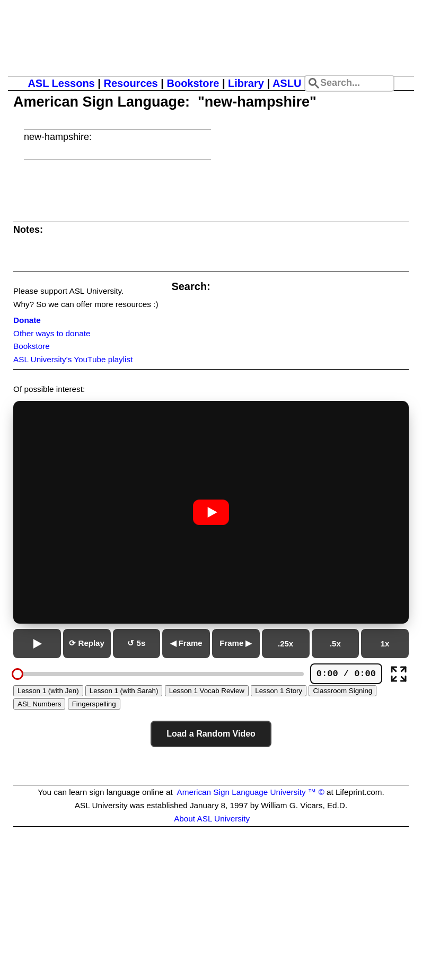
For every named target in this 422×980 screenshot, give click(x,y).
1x (385, 644)
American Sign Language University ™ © (250, 792)
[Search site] (349, 83)
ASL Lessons (61, 83)
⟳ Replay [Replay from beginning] (86, 643)
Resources (130, 83)
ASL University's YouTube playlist (73, 359)
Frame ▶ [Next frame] (236, 643)
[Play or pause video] (211, 512)
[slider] (17, 674)
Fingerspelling (94, 704)
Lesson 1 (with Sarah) (124, 691)
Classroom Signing (342, 691)
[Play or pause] (37, 644)
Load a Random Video (211, 734)
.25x (285, 644)
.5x (335, 644)
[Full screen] (399, 674)
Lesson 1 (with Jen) (48, 691)
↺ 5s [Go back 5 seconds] (136, 643)
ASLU (287, 83)
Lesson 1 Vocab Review (207, 691)
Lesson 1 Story (279, 691)
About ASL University (212, 819)
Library (246, 83)
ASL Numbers (39, 704)
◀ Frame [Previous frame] (186, 643)
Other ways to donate (52, 333)
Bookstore (193, 83)
